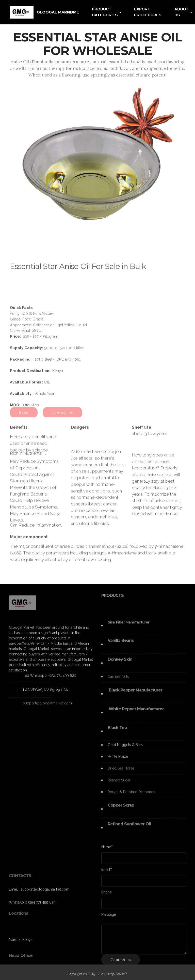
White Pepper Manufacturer (136, 715)
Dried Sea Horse (121, 772)
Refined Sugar (120, 784)
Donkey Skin (120, 665)
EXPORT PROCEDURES (148, 12)
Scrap (129, 811)
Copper (115, 811)
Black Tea (117, 733)
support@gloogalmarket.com (47, 706)
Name (106, 848)
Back (24, 416)
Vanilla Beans (121, 646)
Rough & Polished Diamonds (131, 795)
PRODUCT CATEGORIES (105, 12)
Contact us (121, 963)
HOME (73, 12)
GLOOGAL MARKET (56, 12)
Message (109, 916)
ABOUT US (182, 12)
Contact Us (62, 416)
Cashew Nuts (119, 680)
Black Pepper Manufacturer (135, 696)
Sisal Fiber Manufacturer (128, 628)
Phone (107, 894)
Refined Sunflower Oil (129, 830)
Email (106, 871)
